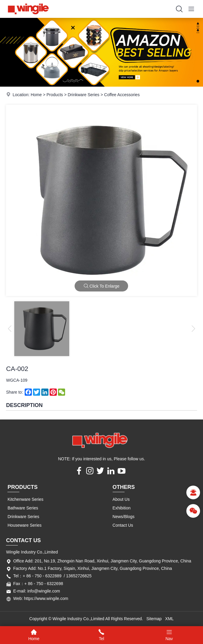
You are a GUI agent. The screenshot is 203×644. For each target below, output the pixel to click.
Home (36, 95)
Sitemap (154, 619)
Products (55, 95)
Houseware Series (24, 525)
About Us (121, 499)
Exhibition (122, 508)
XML (170, 619)
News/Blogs (124, 517)
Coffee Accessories (122, 95)
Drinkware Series (84, 95)
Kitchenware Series (25, 499)
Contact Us (123, 525)
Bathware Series (23, 508)
